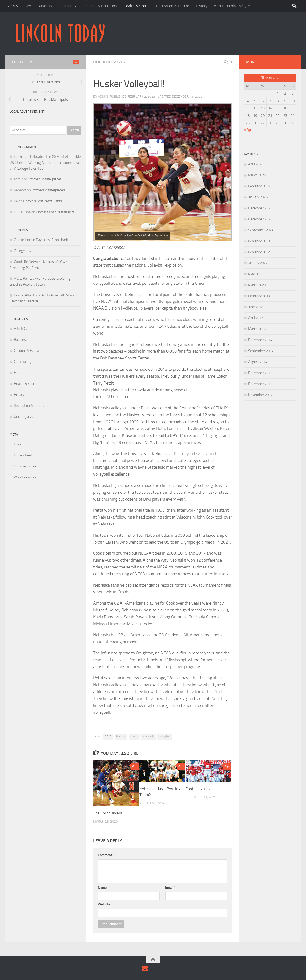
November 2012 (260, 395)
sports (134, 736)
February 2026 (259, 186)
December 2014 (260, 340)
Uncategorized (25, 417)
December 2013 (260, 373)
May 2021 (256, 274)
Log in (18, 444)
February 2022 (259, 252)
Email (170, 887)
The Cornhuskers (108, 813)
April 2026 (256, 164)
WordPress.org (25, 477)
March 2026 (257, 175)
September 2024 (261, 230)
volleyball (165, 736)
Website (104, 904)
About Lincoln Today (230, 6)
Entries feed (23, 455)
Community (68, 6)
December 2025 (260, 208)
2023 (108, 736)
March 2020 (257, 285)
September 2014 (261, 351)
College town (24, 251)
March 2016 (257, 329)
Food (18, 373)
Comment (106, 855)
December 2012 (260, 384)
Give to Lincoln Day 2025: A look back (41, 240)
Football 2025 (198, 789)
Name (103, 887)
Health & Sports (137, 6)
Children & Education (100, 6)
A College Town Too (29, 168)
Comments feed (26, 466)
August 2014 (258, 362)
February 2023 (259, 241)
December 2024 (260, 219)
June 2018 (256, 307)
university (148, 736)
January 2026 (258, 197)
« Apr (248, 130)
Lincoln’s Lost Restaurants (43, 201)
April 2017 (256, 318)
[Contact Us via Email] (76, 62)
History (202, 6)
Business (45, 6)
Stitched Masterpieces (45, 179)
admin (103, 97)
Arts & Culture (19, 6)
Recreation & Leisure (173, 6)
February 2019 (259, 296)
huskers (121, 736)
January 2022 (258, 263)
